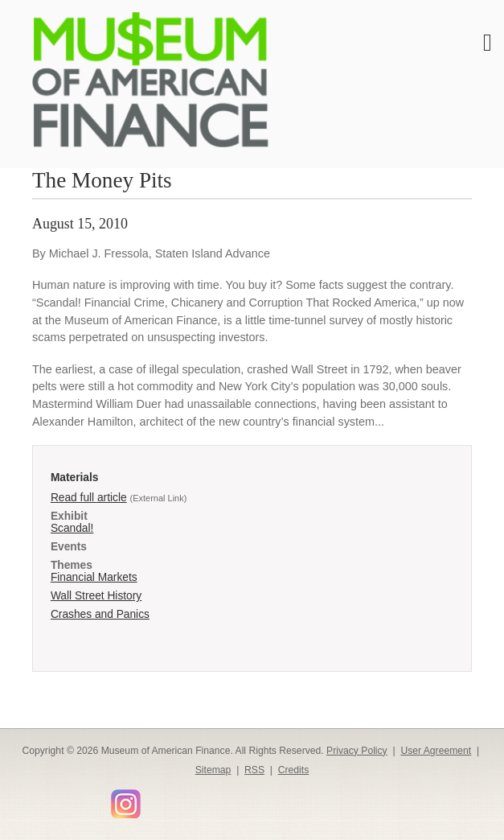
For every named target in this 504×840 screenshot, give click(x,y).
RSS (254, 770)
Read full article (89, 498)
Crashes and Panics (100, 614)
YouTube (98, 799)
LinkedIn (74, 799)
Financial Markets (94, 577)
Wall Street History (96, 596)
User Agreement (436, 751)
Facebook (28, 799)
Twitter (51, 799)
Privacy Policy (357, 751)
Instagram (126, 803)
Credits (294, 770)
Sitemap (213, 770)
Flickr (154, 798)
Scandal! (72, 528)
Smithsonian (177, 799)
